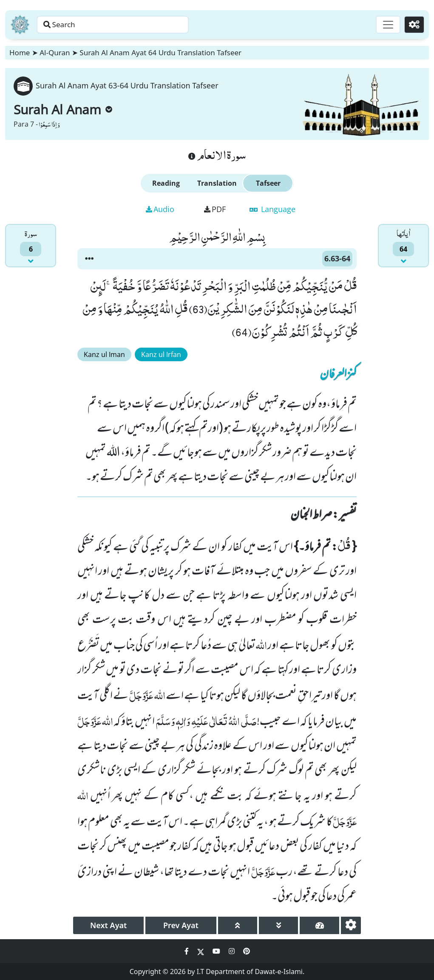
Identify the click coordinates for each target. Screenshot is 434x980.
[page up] (238, 925)
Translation (217, 183)
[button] (89, 259)
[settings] (351, 925)
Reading (166, 183)
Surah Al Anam (63, 109)
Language (272, 209)
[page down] (278, 925)
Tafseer (268, 183)
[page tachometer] (319, 925)
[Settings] (413, 25)
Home (20, 52)
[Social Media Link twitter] (201, 951)
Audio (160, 209)
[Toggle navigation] (386, 25)
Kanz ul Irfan (161, 354)
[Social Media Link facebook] (187, 951)
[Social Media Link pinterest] (247, 951)
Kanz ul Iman (104, 354)
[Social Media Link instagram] (233, 951)
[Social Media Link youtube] (217, 951)
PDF (215, 209)
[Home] (20, 25)
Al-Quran (55, 52)
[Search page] (133, 25)
